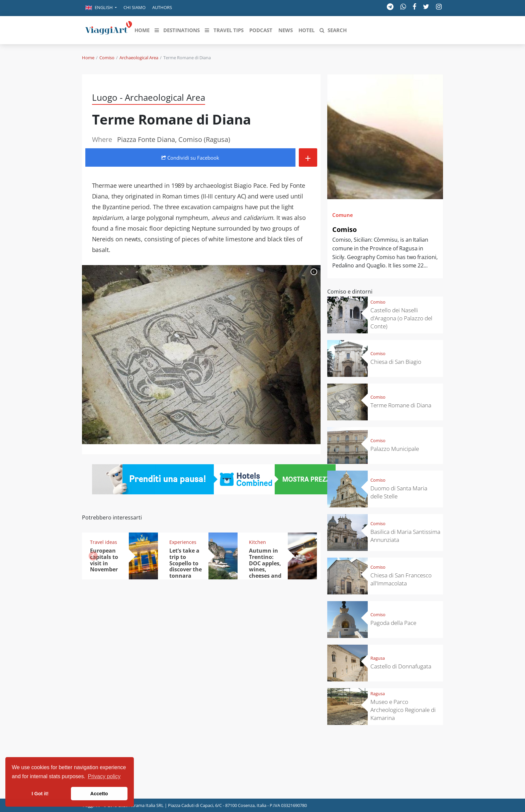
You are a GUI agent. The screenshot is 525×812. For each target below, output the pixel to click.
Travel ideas (104, 542)
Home (88, 58)
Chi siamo (135, 7)
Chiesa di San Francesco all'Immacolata (401, 579)
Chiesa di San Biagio (396, 362)
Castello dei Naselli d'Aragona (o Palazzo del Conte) (401, 318)
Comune (343, 215)
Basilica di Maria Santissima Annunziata (405, 536)
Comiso (107, 58)
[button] (101, 8)
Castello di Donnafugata (401, 666)
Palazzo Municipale (395, 449)
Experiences (183, 542)
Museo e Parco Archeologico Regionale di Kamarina (403, 710)
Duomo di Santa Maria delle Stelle (399, 492)
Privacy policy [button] (104, 776)
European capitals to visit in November (104, 560)
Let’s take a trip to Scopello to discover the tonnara (186, 563)
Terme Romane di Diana (401, 405)
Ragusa (378, 658)
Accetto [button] (99, 794)
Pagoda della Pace (393, 623)
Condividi (190, 158)
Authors (162, 7)
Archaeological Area (139, 58)
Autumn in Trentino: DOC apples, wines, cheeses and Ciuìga (265, 566)
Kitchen (257, 542)
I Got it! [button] (40, 794)
